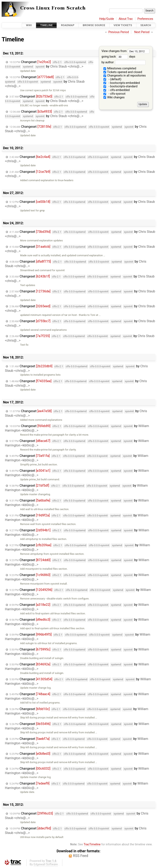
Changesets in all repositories (125, 76)
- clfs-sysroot (114, 94)
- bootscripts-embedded (122, 83)
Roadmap (68, 25)
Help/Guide (107, 19)
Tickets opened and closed (123, 72)
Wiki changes (114, 97)
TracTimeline (92, 844)
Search (146, 25)
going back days (118, 57)
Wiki (29, 25)
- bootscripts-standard (121, 86)
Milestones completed (120, 68)
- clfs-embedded (117, 90)
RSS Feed (81, 856)
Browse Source (94, 25)
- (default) (112, 79)
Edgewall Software (46, 864)
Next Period (142, 32)
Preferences (145, 19)
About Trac (126, 19)
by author (123, 62)
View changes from (125, 51)
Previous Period (119, 32)
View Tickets (123, 25)
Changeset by (49, 64)
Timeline (47, 25)
